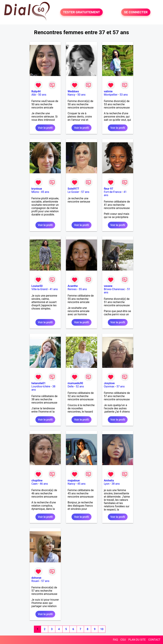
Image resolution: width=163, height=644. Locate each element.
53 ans (124, 95)
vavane (108, 286)
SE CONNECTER (136, 12)
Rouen (35, 581)
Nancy (71, 95)
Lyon (107, 484)
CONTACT (154, 640)
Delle (71, 386)
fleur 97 (109, 189)
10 (102, 629)
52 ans (80, 386)
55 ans (83, 289)
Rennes (72, 289)
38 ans (116, 484)
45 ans (45, 192)
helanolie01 (38, 383)
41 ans (54, 289)
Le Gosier (73, 192)
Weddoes (73, 91)
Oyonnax (109, 386)
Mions (35, 192)
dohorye (36, 578)
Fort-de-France (113, 192)
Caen (34, 484)
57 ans (85, 192)
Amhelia (109, 480)
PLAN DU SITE (137, 640)
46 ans (44, 484)
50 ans (42, 95)
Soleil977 (73, 189)
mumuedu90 (75, 383)
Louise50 (37, 286)
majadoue (74, 480)
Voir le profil (45, 128)
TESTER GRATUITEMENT (81, 12)
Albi (34, 95)
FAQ (115, 640)
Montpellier (111, 95)
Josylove (109, 383)
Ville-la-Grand (39, 289)
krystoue (37, 189)
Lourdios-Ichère (41, 386)
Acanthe (73, 286)
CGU (123, 640)
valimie (108, 91)
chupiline (37, 480)
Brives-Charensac (114, 289)
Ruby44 (36, 91)
